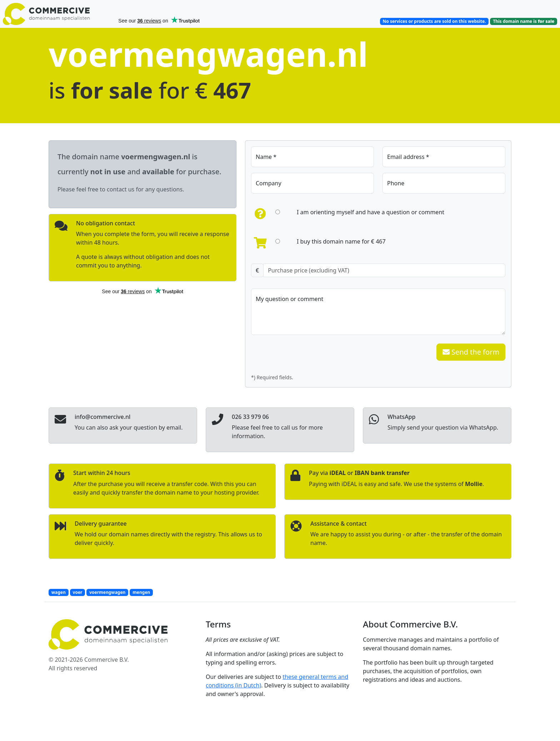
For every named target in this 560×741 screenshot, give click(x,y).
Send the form (471, 352)
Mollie (474, 484)
